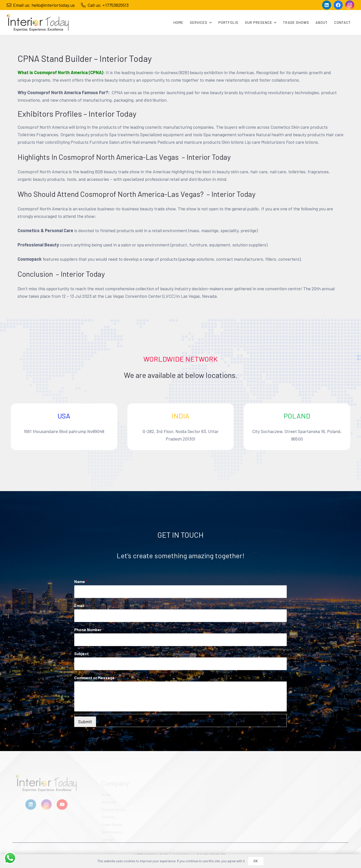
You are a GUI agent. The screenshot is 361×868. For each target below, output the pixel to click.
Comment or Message (94, 678)
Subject (81, 654)
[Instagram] (350, 5)
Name (81, 581)
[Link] (38, 23)
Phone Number (89, 629)
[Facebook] (338, 5)
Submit (85, 721)
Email (80, 605)
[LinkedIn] (327, 5)
